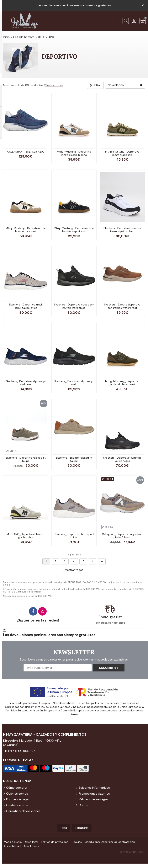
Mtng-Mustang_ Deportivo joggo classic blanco (74, 153)
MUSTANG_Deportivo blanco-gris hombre (26, 536)
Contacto (86, 805)
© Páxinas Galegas (132, 852)
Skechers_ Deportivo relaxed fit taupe (26, 459)
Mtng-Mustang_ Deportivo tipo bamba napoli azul (74, 230)
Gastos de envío (18, 805)
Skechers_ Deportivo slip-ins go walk (74, 383)
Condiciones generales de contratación (110, 842)
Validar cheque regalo (94, 799)
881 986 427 (27, 751)
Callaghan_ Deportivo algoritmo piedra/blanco (122, 536)
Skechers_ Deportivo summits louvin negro (122, 459)
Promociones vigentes (94, 794)
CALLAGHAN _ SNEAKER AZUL (26, 152)
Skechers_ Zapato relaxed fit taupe (74, 459)
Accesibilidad (12, 846)
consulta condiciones (110, 623)
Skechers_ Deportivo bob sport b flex (74, 536)
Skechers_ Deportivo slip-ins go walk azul (26, 383)
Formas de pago (18, 799)
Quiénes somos (17, 794)
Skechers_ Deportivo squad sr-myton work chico (74, 306)
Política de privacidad (55, 842)
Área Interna (31, 846)
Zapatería (82, 828)
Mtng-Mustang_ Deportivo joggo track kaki (122, 153)
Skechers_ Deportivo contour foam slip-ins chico (122, 230)
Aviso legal (31, 842)
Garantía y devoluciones (23, 811)
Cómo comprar (17, 788)
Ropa (63, 828)
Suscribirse (109, 668)
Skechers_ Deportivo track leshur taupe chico (26, 306)
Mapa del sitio (13, 842)
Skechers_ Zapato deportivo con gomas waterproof (122, 306)
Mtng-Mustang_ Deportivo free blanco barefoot (26, 230)
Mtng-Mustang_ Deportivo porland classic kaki (122, 383)
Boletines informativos (94, 788)
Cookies (77, 842)
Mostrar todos (54, 85)
